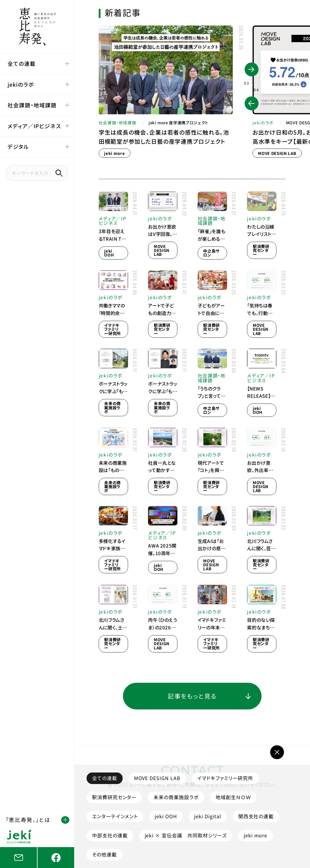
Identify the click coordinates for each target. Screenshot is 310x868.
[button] (252, 103)
